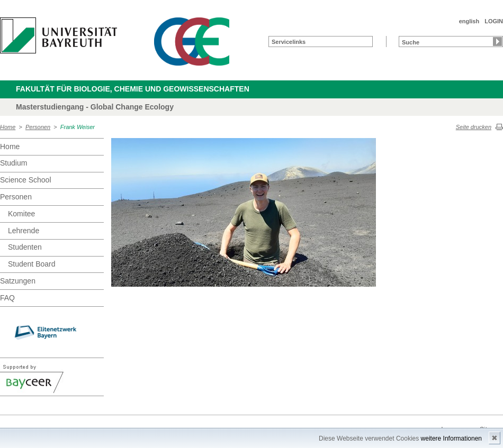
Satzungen (18, 281)
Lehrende (24, 231)
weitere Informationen (451, 438)
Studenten (25, 247)
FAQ (7, 298)
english (469, 21)
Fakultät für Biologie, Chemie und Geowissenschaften (133, 89)
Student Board (32, 264)
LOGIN (494, 21)
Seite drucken (474, 127)
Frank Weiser (78, 127)
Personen (38, 127)
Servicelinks (289, 42)
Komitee (21, 214)
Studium (14, 163)
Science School (26, 180)
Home (8, 127)
